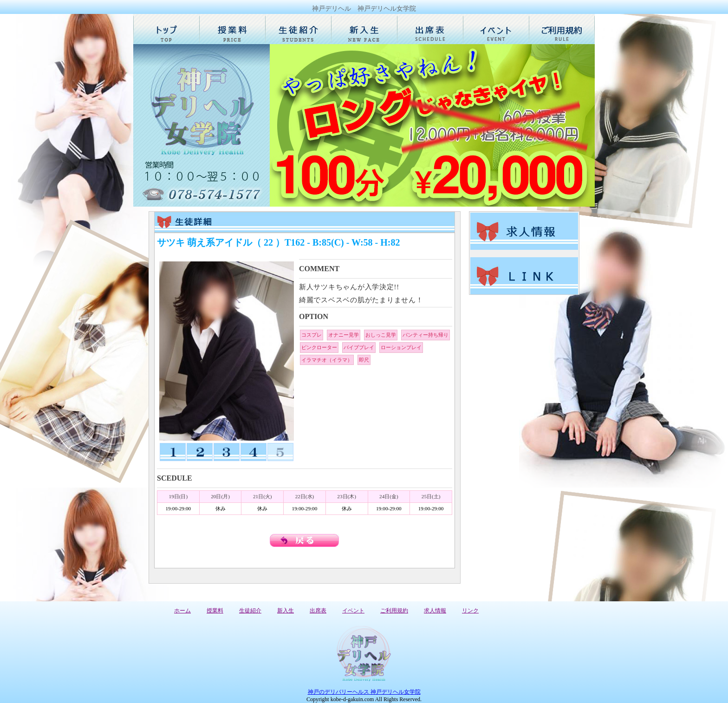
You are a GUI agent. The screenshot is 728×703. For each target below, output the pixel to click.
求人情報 (435, 611)
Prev (282, 125)
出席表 (318, 611)
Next (583, 125)
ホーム (182, 611)
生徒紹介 (250, 611)
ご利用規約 (394, 611)
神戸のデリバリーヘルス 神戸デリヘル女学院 (364, 692)
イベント (353, 611)
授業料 (215, 611)
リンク (470, 611)
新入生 (286, 611)
